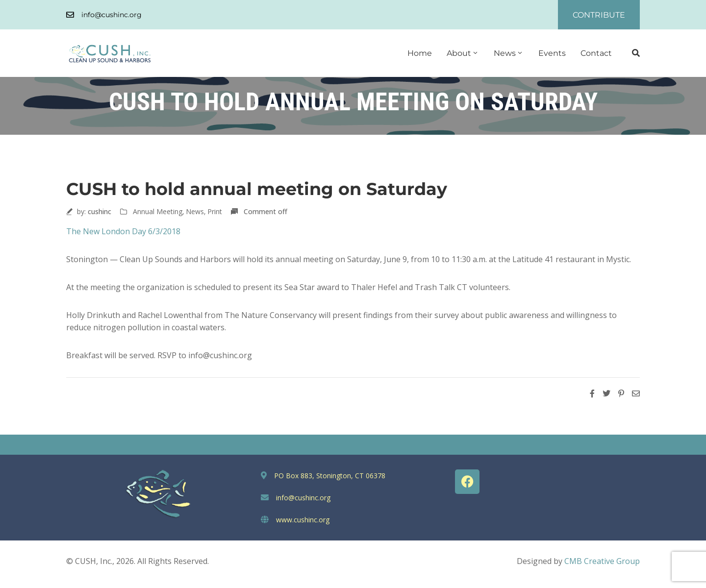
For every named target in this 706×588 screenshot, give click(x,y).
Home (420, 53)
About (463, 53)
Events (552, 53)
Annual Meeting (158, 211)
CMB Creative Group (602, 561)
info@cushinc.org (112, 15)
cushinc (100, 211)
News (509, 53)
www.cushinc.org (303, 520)
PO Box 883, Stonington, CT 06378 (330, 476)
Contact (596, 53)
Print (215, 211)
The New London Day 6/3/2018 (123, 231)
